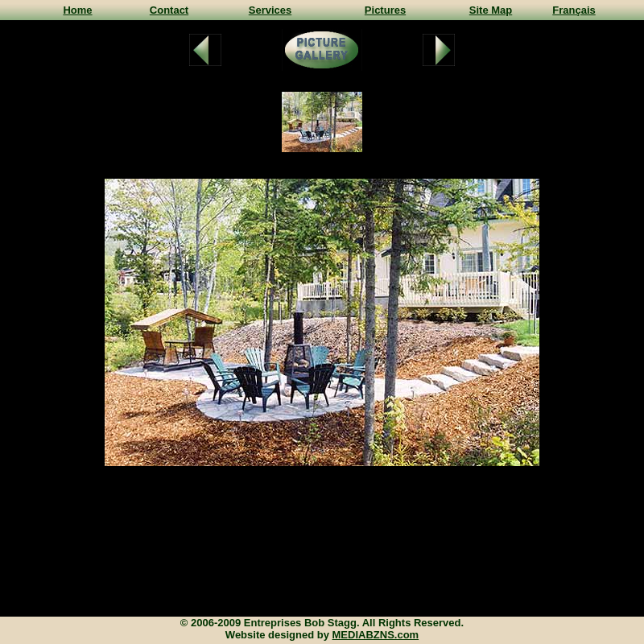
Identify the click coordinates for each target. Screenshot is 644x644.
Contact (169, 10)
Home (77, 10)
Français (574, 10)
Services (270, 10)
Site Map (491, 10)
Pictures (385, 10)
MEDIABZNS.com (376, 635)
